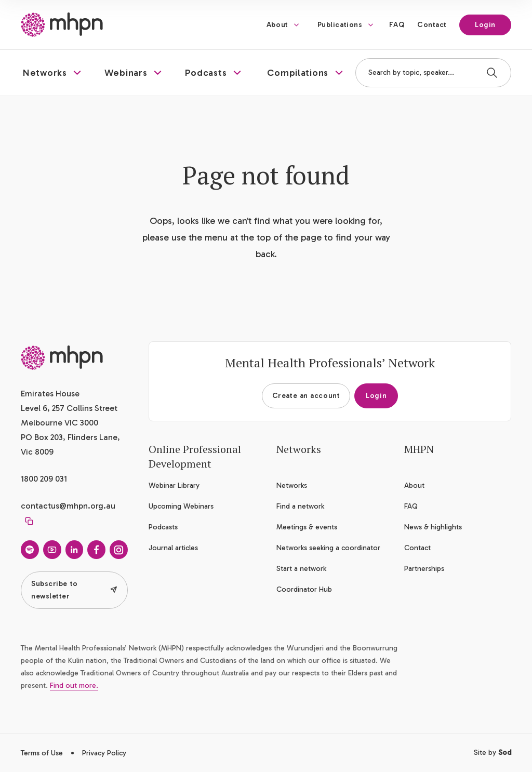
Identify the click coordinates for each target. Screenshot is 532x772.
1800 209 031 (44, 479)
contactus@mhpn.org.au (68, 506)
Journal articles (173, 548)
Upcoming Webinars (181, 506)
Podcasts (163, 527)
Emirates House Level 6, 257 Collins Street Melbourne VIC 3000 (69, 408)
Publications (340, 25)
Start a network (301, 569)
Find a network (300, 506)
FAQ (397, 25)
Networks (292, 485)
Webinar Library (174, 485)
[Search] (492, 73)
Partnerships (424, 569)
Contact (432, 25)
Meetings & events (307, 527)
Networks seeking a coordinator (328, 548)
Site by (493, 753)
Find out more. (74, 686)
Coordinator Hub (304, 589)
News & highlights (433, 527)
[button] (53, 73)
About (277, 25)
